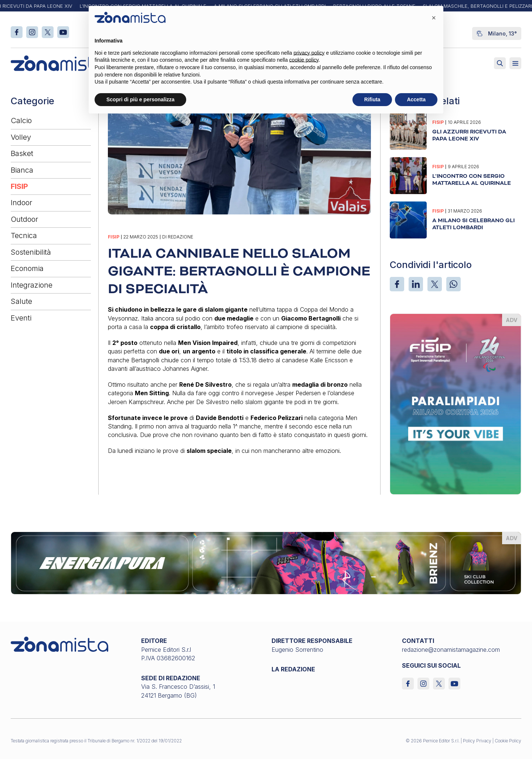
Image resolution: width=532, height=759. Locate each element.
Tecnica (24, 236)
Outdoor (24, 219)
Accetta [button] (416, 99)
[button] (434, 18)
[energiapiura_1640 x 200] (266, 562)
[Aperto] (515, 63)
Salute (21, 301)
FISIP (19, 186)
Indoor (21, 203)
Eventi (21, 318)
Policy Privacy (477, 741)
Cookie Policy (508, 741)
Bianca (22, 170)
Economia (27, 268)
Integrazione (32, 285)
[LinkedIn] (416, 284)
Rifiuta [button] (372, 99)
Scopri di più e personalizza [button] (140, 99)
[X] (435, 284)
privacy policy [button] (309, 53)
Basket (22, 153)
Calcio (21, 121)
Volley (21, 137)
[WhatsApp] (453, 284)
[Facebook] (397, 284)
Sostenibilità (31, 252)
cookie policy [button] (304, 60)
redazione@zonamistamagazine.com (451, 650)
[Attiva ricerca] (500, 63)
